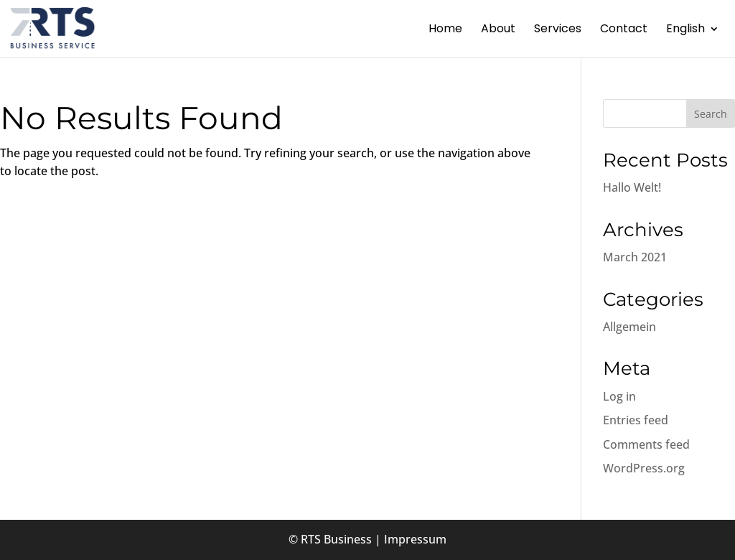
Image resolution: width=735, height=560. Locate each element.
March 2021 (635, 257)
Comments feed (646, 444)
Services (558, 30)
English (685, 30)
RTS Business (336, 539)
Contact (624, 30)
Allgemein (629, 327)
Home (445, 30)
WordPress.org (644, 468)
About (498, 30)
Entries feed (636, 420)
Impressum (415, 539)
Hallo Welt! (632, 187)
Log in (619, 396)
